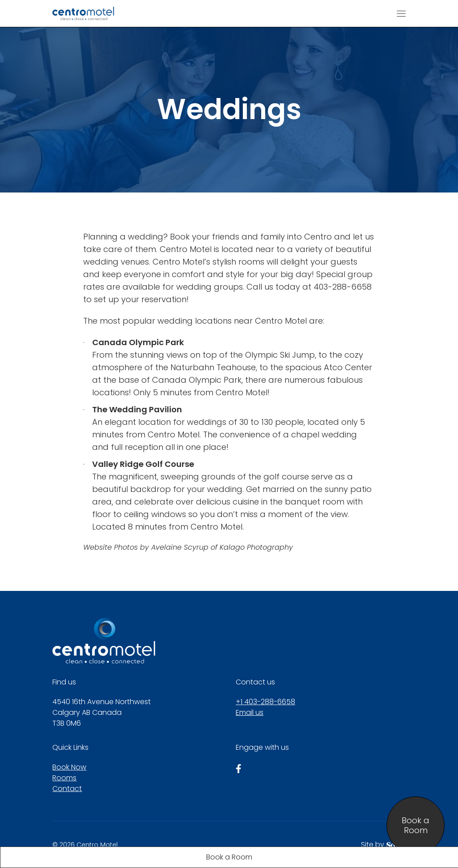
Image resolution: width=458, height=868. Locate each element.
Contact (67, 789)
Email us (250, 712)
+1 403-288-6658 (265, 702)
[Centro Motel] (83, 13)
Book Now (69, 767)
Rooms (64, 778)
